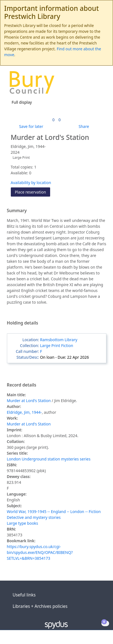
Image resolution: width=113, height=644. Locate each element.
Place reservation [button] (33, 192)
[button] (94, 84)
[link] (53, 120)
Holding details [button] (23, 323)
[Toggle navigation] (100, 84)
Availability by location (31, 183)
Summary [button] (17, 211)
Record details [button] (22, 385)
